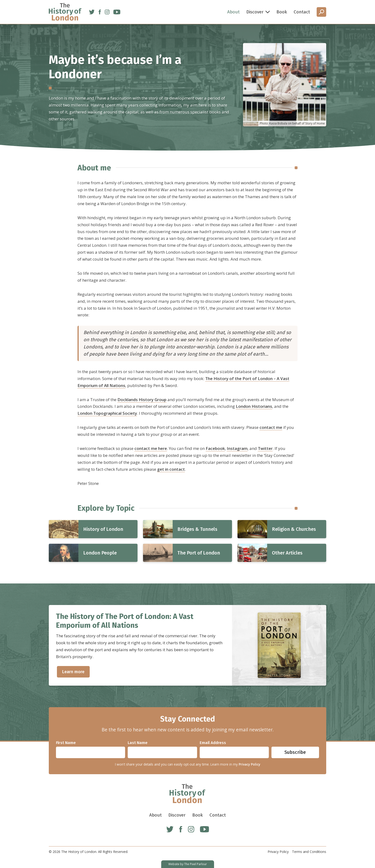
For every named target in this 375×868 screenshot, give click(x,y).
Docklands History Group (142, 400)
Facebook (215, 448)
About (233, 12)
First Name (66, 743)
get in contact (171, 469)
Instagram (237, 448)
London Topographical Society (107, 413)
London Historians (254, 406)
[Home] (65, 12)
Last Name (138, 743)
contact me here (151, 448)
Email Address (213, 743)
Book (282, 12)
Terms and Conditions (309, 852)
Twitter (265, 448)
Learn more (73, 672)
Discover (255, 12)
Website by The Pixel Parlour (188, 864)
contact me (271, 427)
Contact (302, 12)
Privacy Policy (249, 764)
